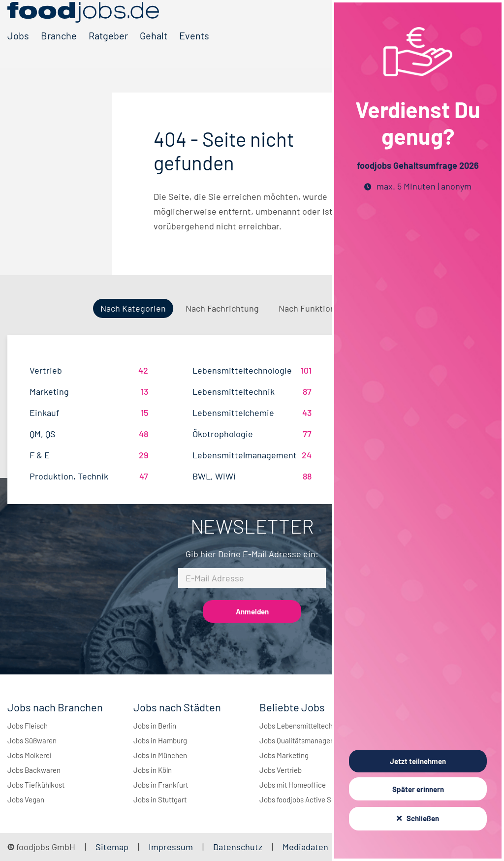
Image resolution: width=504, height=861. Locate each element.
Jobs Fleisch (28, 726)
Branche (59, 51)
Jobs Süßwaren (32, 740)
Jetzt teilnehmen (418, 761)
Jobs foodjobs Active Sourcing (307, 799)
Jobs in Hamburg (160, 740)
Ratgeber (108, 51)
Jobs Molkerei (30, 755)
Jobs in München (160, 755)
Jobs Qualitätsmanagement (303, 740)
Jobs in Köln (153, 770)
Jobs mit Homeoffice (293, 785)
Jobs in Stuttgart (160, 799)
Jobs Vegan (26, 799)
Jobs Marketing (284, 755)
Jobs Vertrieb (281, 770)
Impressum (171, 847)
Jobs (18, 51)
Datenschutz (239, 847)
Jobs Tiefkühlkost (36, 785)
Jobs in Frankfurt (161, 785)
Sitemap (112, 847)
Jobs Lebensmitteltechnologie (308, 726)
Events (194, 51)
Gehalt (154, 51)
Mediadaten (305, 847)
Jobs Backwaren (34, 770)
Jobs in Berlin (155, 726)
